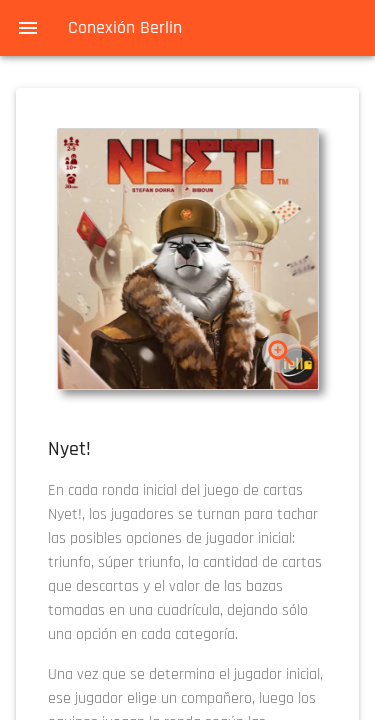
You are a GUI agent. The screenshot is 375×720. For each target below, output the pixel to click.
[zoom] (281, 353)
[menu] (28, 28)
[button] (188, 259)
